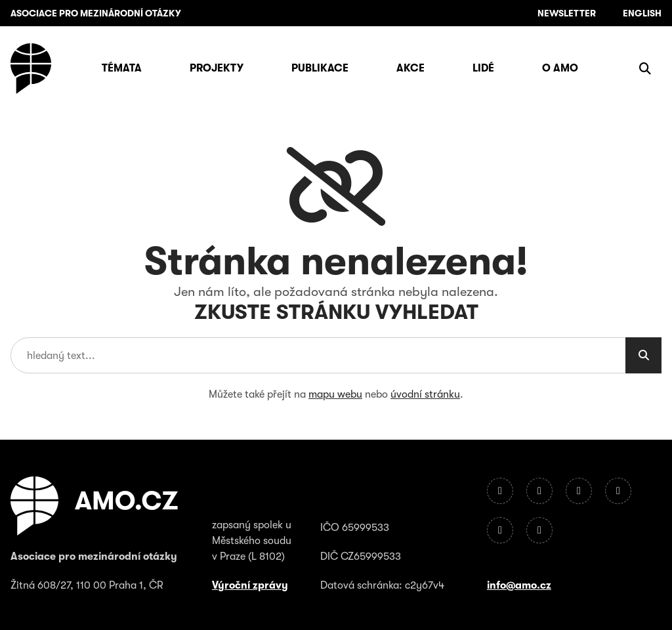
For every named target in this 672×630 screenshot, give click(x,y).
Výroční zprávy (250, 585)
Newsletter (567, 13)
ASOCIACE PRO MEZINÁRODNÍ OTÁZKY (96, 13)
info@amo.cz (519, 585)
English (642, 13)
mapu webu (335, 394)
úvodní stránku (425, 394)
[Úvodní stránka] (31, 69)
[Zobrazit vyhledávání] (645, 68)
